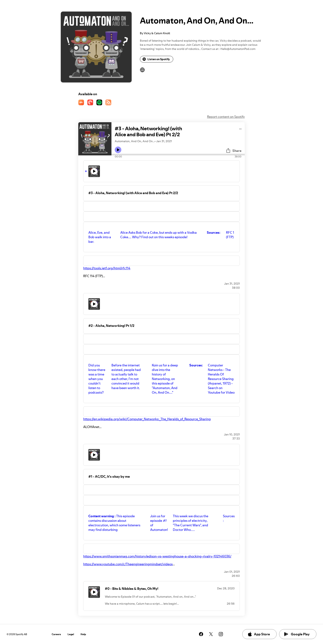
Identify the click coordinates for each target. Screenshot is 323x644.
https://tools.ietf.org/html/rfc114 (107, 268)
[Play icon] (118, 150)
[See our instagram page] (221, 634)
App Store (259, 634)
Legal (71, 634)
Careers (56, 634)
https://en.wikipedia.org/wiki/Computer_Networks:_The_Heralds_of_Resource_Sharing (147, 419)
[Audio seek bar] (178, 155)
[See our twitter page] (211, 634)
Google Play (297, 634)
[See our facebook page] (201, 634)
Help (83, 634)
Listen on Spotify (156, 59)
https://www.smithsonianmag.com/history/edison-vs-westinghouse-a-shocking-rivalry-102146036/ (157, 556)
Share (234, 151)
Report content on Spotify (226, 117)
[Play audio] (240, 128)
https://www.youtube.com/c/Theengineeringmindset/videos (128, 564)
